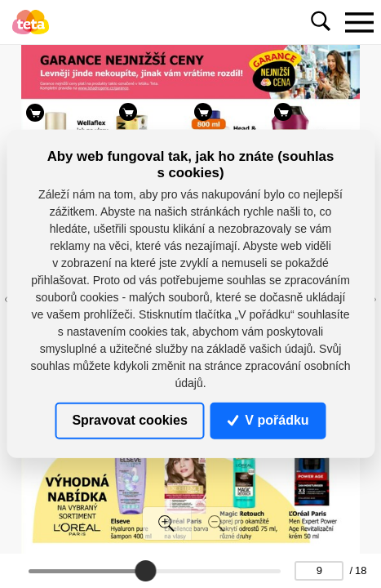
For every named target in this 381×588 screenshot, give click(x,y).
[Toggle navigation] (359, 22)
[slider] (145, 571)
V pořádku (268, 420)
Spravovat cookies (129, 420)
